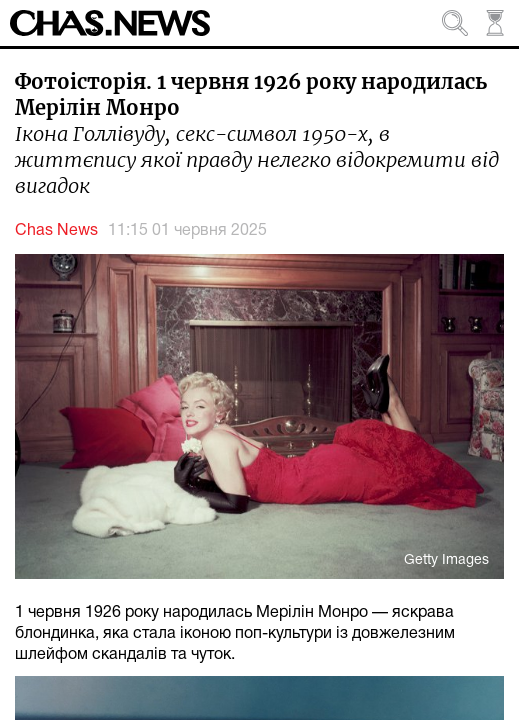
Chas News (56, 231)
